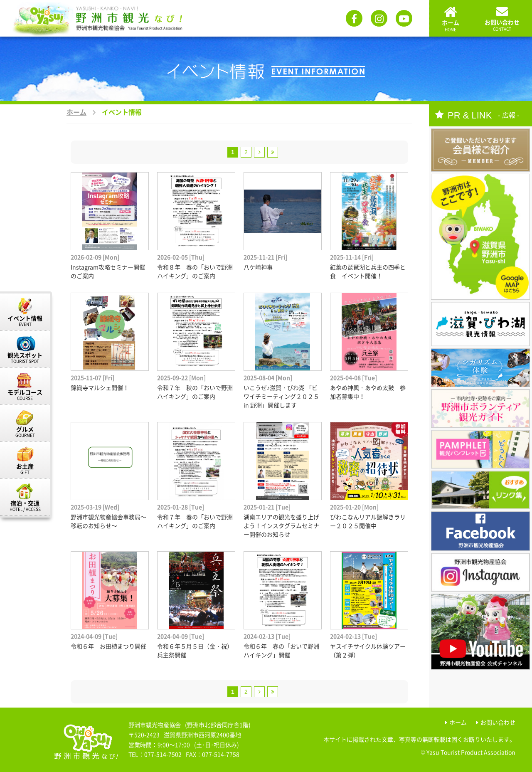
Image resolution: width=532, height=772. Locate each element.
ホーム (76, 112)
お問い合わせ (498, 722)
